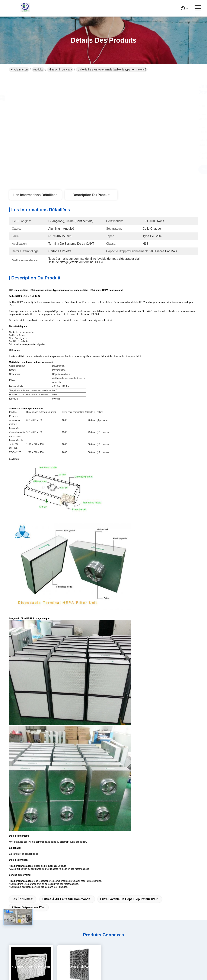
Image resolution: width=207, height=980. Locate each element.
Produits (38, 70)
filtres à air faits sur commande (66, 899)
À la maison (19, 70)
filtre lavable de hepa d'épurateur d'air (129, 899)
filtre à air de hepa (60, 70)
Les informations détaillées (35, 195)
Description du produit (91, 195)
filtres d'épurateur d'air (29, 907)
